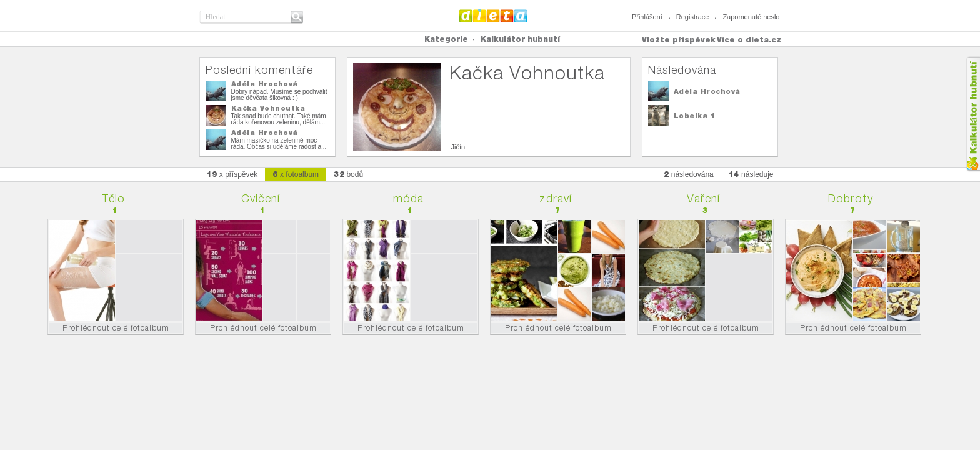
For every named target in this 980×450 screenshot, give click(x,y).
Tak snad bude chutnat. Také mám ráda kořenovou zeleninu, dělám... (279, 119)
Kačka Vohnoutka (268, 108)
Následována (682, 70)
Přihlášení (647, 17)
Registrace (693, 17)
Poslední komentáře (259, 70)
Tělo (113, 198)
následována (689, 174)
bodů (348, 174)
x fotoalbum (296, 174)
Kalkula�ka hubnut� (973, 114)
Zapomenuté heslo (751, 17)
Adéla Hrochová (265, 84)
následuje (751, 174)
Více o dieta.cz (749, 40)
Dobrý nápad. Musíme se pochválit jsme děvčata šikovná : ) (279, 95)
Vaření (703, 198)
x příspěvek (232, 174)
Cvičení (261, 198)
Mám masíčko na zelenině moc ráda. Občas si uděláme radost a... (279, 143)
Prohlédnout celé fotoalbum (116, 328)
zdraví (556, 198)
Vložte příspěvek (679, 40)
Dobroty (851, 198)
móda (408, 198)
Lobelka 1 (695, 116)
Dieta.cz (493, 16)
